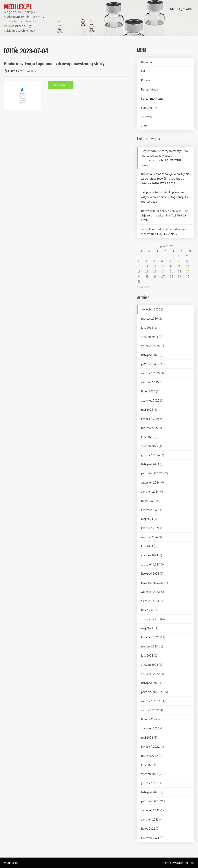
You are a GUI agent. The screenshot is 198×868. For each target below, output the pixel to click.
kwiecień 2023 (150, 637)
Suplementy (149, 108)
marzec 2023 (149, 646)
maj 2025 (147, 410)
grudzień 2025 (150, 346)
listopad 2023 (150, 574)
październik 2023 (152, 583)
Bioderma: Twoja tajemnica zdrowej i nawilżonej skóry (54, 63)
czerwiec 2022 (150, 728)
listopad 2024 (150, 464)
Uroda (35, 71)
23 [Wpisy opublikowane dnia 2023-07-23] (188, 271)
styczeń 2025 (149, 446)
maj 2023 (147, 628)
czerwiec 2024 (150, 510)
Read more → (61, 85)
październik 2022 (152, 692)
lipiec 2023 (148, 610)
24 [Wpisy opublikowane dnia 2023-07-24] (139, 276)
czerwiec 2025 (150, 400)
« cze (140, 287)
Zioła (144, 126)
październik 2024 (152, 473)
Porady (146, 80)
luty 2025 (147, 437)
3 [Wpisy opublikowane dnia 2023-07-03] (138, 261)
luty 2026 (147, 328)
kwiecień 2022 (150, 747)
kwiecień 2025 (150, 419)
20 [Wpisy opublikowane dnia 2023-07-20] (163, 271)
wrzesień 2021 (150, 810)
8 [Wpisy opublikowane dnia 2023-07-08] (178, 261)
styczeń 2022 (150, 774)
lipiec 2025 (148, 391)
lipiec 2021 (148, 829)
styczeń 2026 (149, 337)
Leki (144, 71)
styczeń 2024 (149, 555)
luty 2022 (147, 765)
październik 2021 (152, 801)
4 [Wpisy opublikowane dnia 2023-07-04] (146, 261)
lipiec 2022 (148, 719)
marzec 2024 (149, 537)
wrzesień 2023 (150, 592)
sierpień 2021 (150, 819)
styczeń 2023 (149, 665)
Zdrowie (146, 117)
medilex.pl (18, 6)
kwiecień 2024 (150, 528)
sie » (148, 287)
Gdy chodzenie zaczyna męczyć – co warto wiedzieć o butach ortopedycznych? (165, 156)
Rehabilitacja (150, 89)
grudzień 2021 (150, 783)
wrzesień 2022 (150, 701)
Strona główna (181, 9)
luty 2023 (147, 656)
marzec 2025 (149, 428)
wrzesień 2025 (150, 373)
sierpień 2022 (150, 710)
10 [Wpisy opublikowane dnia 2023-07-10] (139, 266)
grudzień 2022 (150, 674)
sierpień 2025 (150, 382)
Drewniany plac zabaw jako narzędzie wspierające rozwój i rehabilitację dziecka (165, 179)
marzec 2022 (149, 756)
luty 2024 (147, 546)
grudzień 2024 (150, 455)
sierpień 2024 (150, 492)
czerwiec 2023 (150, 619)
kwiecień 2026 (151, 309)
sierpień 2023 (150, 601)
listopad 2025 (150, 355)
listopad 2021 (150, 792)
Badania (146, 62)
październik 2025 (152, 364)
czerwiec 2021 (150, 838)
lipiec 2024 (148, 501)
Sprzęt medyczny (152, 99)
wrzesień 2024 (150, 482)
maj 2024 (147, 519)
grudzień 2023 (150, 564)
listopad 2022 (150, 683)
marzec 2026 (149, 318)
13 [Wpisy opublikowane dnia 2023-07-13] (163, 266)
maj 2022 (147, 737)
